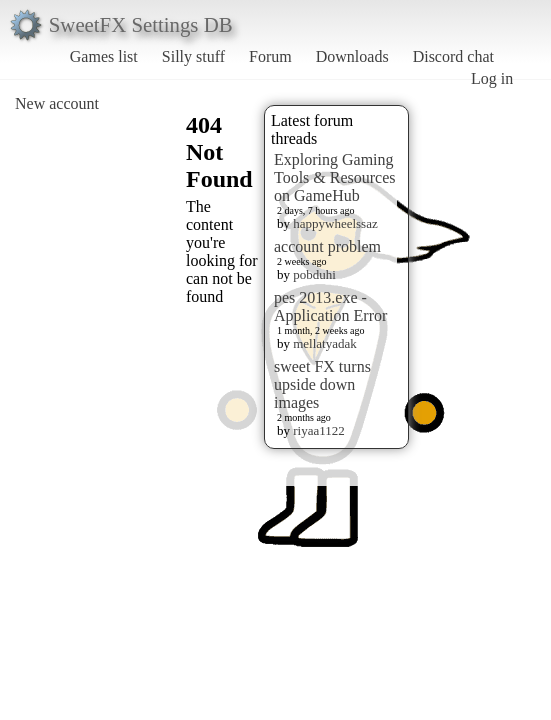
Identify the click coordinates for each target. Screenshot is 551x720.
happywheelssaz (335, 223)
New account (57, 103)
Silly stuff (193, 56)
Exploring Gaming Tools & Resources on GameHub (335, 177)
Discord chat (453, 56)
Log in (492, 78)
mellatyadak (325, 343)
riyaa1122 (319, 430)
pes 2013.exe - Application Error (330, 306)
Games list (104, 56)
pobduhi (314, 274)
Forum (270, 56)
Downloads (352, 56)
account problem (327, 246)
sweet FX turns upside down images (322, 384)
